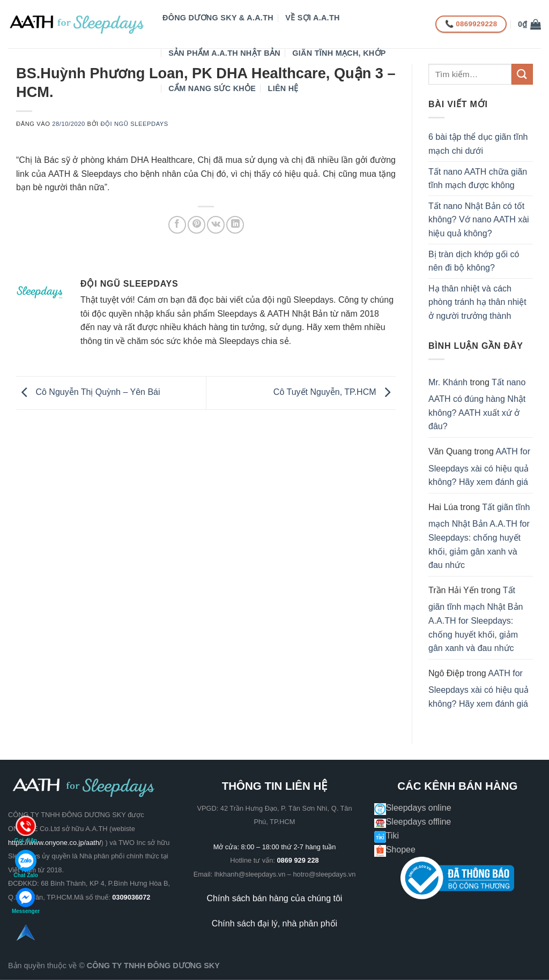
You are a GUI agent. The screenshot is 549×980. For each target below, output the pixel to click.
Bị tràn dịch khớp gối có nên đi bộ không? (474, 261)
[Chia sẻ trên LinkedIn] (235, 225)
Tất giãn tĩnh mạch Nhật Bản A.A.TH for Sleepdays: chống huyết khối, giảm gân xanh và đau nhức (479, 536)
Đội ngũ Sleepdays (134, 124)
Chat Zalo (26, 864)
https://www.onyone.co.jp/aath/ (55, 843)
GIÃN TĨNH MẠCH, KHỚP (339, 53)
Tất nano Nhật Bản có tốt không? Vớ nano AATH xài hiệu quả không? (479, 220)
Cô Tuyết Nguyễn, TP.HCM (335, 392)
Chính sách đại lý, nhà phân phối (274, 923)
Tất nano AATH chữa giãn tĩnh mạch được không (478, 179)
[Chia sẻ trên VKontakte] (216, 225)
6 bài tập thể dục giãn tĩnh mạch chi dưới (478, 144)
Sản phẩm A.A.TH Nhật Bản (224, 53)
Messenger (26, 901)
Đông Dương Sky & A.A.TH (218, 18)
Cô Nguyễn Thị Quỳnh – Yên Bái (88, 392)
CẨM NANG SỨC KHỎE (212, 88)
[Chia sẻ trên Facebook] (177, 225)
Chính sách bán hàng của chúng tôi (275, 898)
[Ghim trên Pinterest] (196, 225)
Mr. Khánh (448, 382)
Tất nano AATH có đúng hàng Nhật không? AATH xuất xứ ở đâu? (477, 405)
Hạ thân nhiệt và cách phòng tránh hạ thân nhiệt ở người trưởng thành (477, 302)
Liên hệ (283, 88)
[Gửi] (522, 74)
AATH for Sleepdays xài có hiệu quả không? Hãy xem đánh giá (479, 467)
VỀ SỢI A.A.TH (312, 18)
